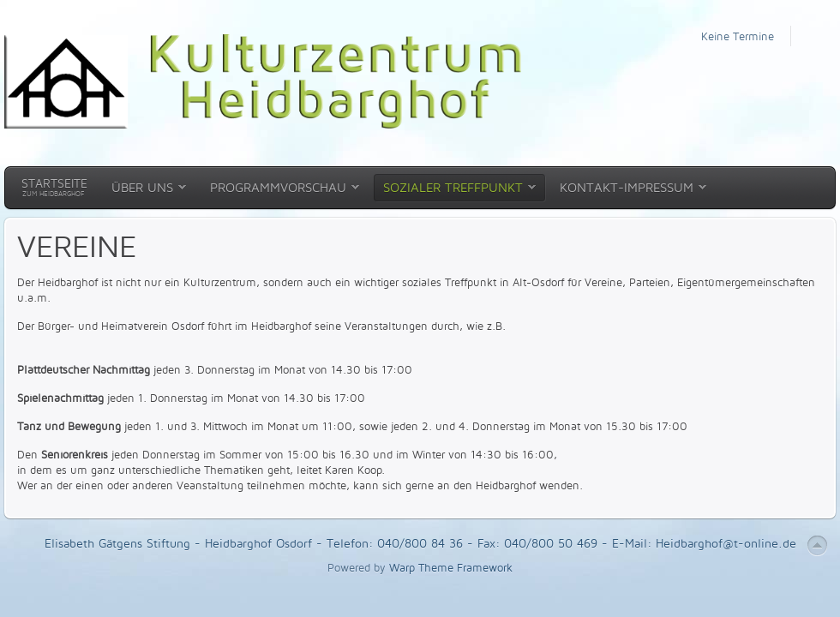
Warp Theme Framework (451, 567)
